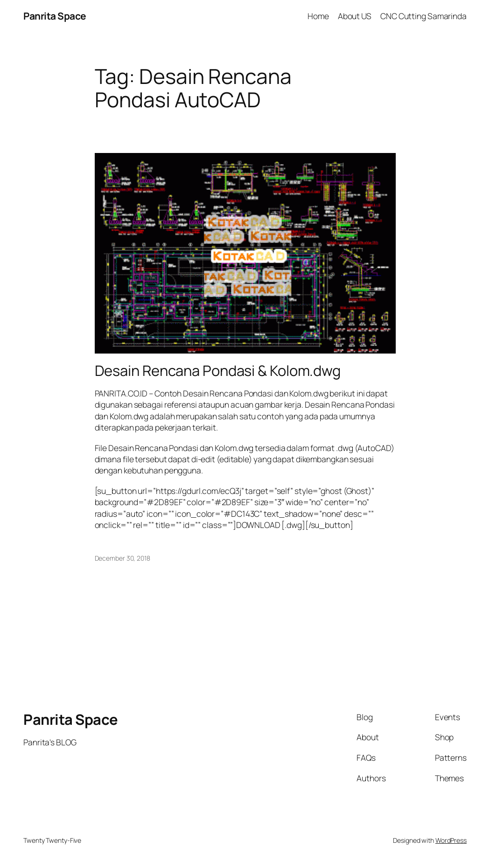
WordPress (451, 840)
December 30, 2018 (122, 558)
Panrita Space (55, 16)
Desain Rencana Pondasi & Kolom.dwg (218, 371)
